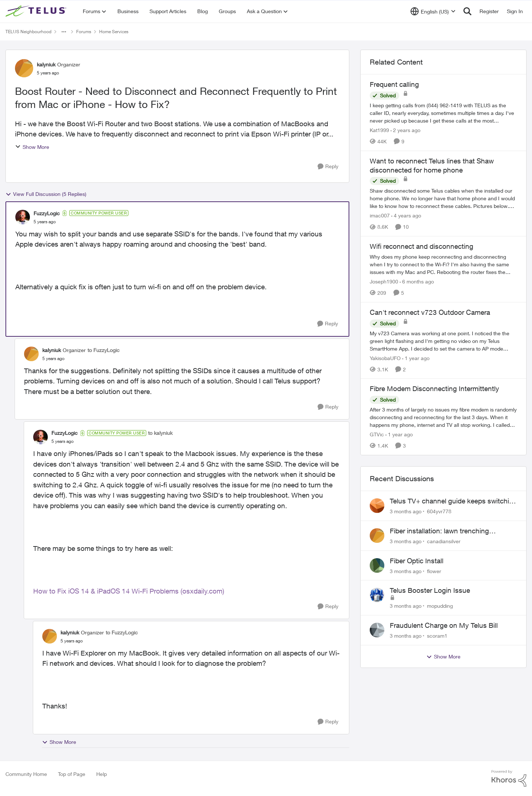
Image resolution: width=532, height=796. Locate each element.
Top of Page (72, 774)
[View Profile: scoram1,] (377, 630)
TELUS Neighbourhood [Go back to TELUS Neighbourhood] (28, 32)
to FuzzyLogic (104, 350)
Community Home (26, 774)
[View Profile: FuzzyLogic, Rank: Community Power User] (23, 217)
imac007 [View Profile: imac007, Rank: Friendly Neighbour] (380, 215)
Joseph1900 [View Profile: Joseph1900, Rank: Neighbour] (384, 281)
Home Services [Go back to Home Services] (114, 32)
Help (102, 774)
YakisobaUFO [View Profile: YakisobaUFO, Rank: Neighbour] (385, 358)
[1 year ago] (416, 358)
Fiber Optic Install (417, 561)
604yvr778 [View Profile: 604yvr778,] (439, 511)
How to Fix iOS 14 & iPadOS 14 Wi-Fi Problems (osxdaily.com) (129, 591)
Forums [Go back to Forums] (84, 32)
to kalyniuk (160, 433)
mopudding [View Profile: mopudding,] (440, 606)
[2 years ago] (405, 130)
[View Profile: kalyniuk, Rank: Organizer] (24, 68)
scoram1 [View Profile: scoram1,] (437, 636)
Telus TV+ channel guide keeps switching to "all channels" (453, 501)
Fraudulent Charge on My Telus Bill (444, 625)
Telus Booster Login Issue (430, 590)
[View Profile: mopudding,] (377, 595)
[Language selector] (433, 11)
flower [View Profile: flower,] (434, 571)
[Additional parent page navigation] (64, 32)
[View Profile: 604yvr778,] (377, 506)
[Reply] (328, 167)
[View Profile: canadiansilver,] (377, 536)
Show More (32, 147)
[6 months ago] (417, 281)
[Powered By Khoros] (509, 778)
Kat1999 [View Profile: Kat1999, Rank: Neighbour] (379, 130)
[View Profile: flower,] (377, 565)
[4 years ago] (406, 215)
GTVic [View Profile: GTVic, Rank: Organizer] (377, 434)
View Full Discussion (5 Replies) (46, 194)
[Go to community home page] (37, 11)
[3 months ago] (406, 511)
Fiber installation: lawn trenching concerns (439, 531)
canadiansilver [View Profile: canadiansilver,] (444, 541)
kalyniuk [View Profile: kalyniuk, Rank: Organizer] (46, 64)
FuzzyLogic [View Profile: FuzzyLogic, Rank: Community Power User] (47, 213)
